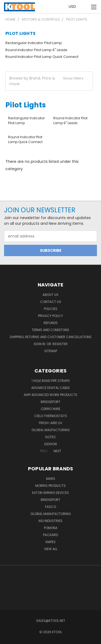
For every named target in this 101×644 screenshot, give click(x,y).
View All (51, 549)
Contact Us (51, 302)
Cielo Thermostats (51, 416)
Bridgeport (50, 402)
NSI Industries (50, 521)
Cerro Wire (50, 409)
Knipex (50, 542)
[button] (49, 81)
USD (74, 7)
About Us (50, 295)
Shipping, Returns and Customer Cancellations (51, 337)
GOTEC (51, 437)
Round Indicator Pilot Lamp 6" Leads (36, 50)
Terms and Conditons (50, 330)
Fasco (50, 507)
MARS (51, 479)
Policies (51, 309)
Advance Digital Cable (50, 388)
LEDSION (50, 444)
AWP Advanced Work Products (50, 395)
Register (60, 344)
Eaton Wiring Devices (50, 493)
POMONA (51, 528)
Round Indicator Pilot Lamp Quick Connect (42, 57)
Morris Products (50, 486)
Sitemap (51, 351)
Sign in (40, 344)
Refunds (51, 323)
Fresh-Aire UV (50, 423)
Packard (50, 535)
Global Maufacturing (51, 430)
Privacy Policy (50, 316)
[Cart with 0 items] (85, 7)
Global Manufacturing (51, 514)
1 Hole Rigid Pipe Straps (51, 381)
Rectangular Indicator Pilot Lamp (34, 43)
